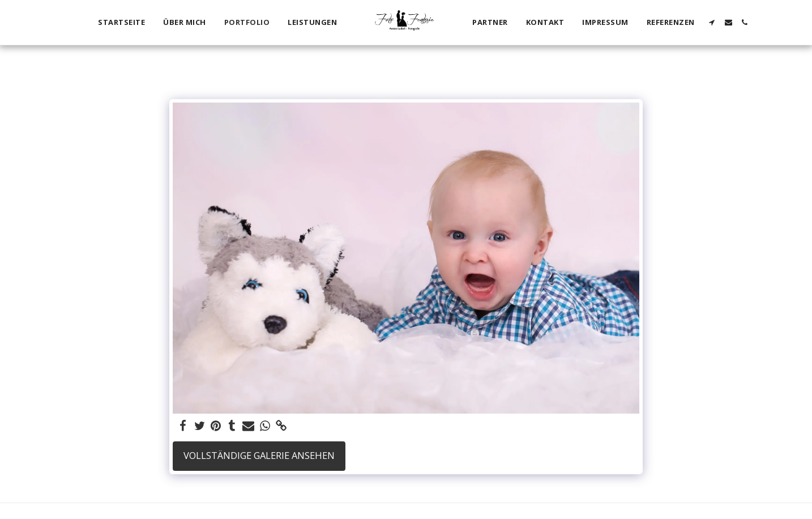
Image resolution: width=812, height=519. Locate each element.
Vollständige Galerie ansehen (259, 455)
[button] (712, 22)
